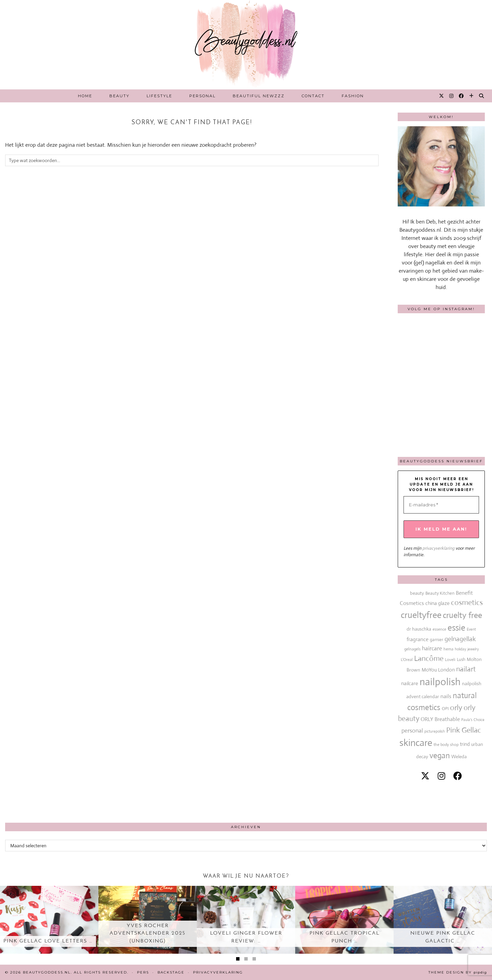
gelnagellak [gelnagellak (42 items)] (460, 639)
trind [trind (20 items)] (465, 744)
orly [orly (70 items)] (456, 708)
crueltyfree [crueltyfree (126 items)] (421, 615)
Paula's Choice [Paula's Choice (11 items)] (473, 720)
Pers (143, 972)
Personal (202, 96)
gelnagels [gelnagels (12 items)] (412, 649)
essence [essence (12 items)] (439, 629)
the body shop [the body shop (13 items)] (446, 745)
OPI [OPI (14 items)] (445, 709)
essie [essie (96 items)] (456, 628)
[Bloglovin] (472, 96)
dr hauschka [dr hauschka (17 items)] (419, 629)
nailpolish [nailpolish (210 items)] (440, 682)
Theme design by (458, 972)
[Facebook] (462, 96)
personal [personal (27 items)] (412, 731)
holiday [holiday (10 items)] (460, 649)
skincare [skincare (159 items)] (416, 743)
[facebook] (458, 776)
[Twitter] (442, 96)
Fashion (353, 96)
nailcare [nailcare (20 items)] (410, 683)
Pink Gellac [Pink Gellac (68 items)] (464, 730)
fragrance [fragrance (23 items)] (418, 639)
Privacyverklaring (218, 972)
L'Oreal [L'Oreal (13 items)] (407, 660)
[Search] (482, 96)
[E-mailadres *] (441, 505)
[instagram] (441, 776)
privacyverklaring (438, 548)
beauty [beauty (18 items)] (417, 593)
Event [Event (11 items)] (471, 629)
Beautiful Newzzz (259, 96)
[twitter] (425, 776)
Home (85, 96)
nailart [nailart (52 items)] (466, 669)
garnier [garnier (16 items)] (436, 640)
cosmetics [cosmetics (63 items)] (467, 602)
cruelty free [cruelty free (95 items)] (462, 615)
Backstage (171, 972)
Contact (313, 96)
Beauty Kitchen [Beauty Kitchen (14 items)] (440, 593)
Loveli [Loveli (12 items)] (450, 660)
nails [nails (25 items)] (446, 696)
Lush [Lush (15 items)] (461, 659)
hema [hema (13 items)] (448, 649)
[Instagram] (452, 96)
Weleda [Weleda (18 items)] (459, 756)
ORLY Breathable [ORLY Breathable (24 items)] (440, 719)
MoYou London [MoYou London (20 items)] (438, 670)
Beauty (119, 96)
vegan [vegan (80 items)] (440, 756)
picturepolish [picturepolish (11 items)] (435, 731)
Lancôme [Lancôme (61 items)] (429, 658)
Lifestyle (159, 96)
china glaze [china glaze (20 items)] (438, 603)
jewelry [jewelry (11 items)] (473, 649)
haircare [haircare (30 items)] (432, 648)
